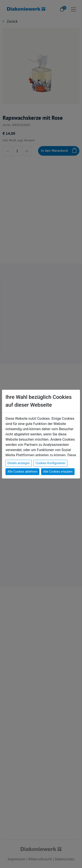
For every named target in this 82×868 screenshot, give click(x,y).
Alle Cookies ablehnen (22, 472)
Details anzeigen (19, 463)
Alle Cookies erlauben (58, 472)
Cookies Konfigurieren (50, 463)
